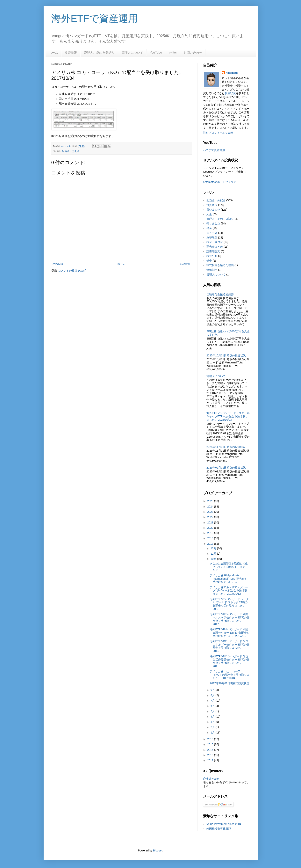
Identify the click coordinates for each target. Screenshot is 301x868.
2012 (211, 760)
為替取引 (212, 237)
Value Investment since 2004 (224, 824)
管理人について (132, 53)
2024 (211, 507)
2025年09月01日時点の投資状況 (226, 468)
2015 (211, 744)
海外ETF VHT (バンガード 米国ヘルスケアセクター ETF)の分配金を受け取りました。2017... (230, 619)
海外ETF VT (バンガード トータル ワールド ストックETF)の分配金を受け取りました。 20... (229, 604)
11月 (214, 554)
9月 (213, 690)
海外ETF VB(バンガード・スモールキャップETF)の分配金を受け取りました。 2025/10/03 (228, 416)
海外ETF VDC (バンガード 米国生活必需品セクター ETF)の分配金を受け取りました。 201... (230, 661)
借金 (209, 261)
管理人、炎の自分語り (99, 53)
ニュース (212, 233)
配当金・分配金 (71, 151)
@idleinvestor (211, 779)
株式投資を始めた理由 (220, 265)
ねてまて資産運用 (214, 150)
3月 (213, 722)
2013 (211, 755)
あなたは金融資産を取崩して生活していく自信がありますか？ (229, 567)
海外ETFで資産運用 (95, 18)
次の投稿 (58, 264)
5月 (213, 711)
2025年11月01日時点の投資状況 (226, 447)
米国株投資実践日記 (219, 829)
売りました (213, 223)
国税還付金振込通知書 (220, 294)
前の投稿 (185, 264)
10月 (214, 559)
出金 (209, 228)
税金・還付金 (215, 242)
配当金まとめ (215, 247)
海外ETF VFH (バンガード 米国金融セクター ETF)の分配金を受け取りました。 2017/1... (230, 633)
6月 (213, 706)
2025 (211, 501)
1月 (213, 733)
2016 (211, 739)
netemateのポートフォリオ (220, 182)
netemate (232, 73)
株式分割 (212, 256)
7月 (213, 701)
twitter (173, 52)
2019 (211, 533)
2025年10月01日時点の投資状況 (226, 355)
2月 (213, 727)
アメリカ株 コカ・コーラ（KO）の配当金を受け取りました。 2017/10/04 (229, 675)
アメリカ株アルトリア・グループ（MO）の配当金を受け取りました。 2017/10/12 (229, 591)
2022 (211, 517)
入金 (209, 214)
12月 (214, 548)
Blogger (158, 850)
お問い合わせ (193, 53)
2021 (211, 522)
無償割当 (212, 270)
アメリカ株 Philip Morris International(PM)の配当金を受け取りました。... (228, 579)
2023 (211, 512)
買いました (213, 210)
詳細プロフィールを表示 (218, 133)
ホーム (53, 53)
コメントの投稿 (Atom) (72, 271)
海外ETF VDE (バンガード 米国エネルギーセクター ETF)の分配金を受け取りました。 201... (230, 646)
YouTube (156, 52)
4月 (213, 717)
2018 (211, 538)
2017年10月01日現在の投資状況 (229, 683)
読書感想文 (213, 251)
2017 (211, 544)
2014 (211, 750)
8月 (213, 695)
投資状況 (71, 53)
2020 (211, 528)
